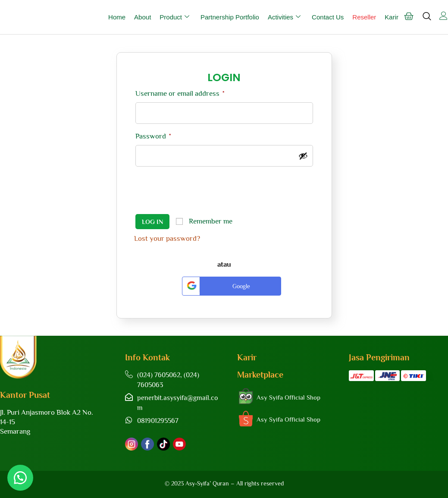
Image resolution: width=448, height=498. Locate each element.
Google (217, 285)
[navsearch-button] (426, 20)
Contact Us (328, 17)
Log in (152, 222)
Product (174, 17)
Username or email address (180, 93)
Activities (284, 17)
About (143, 17)
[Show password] (303, 156)
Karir (392, 17)
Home (117, 17)
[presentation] (200, 192)
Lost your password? (167, 238)
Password (153, 136)
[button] (22, 476)
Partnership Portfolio (230, 17)
